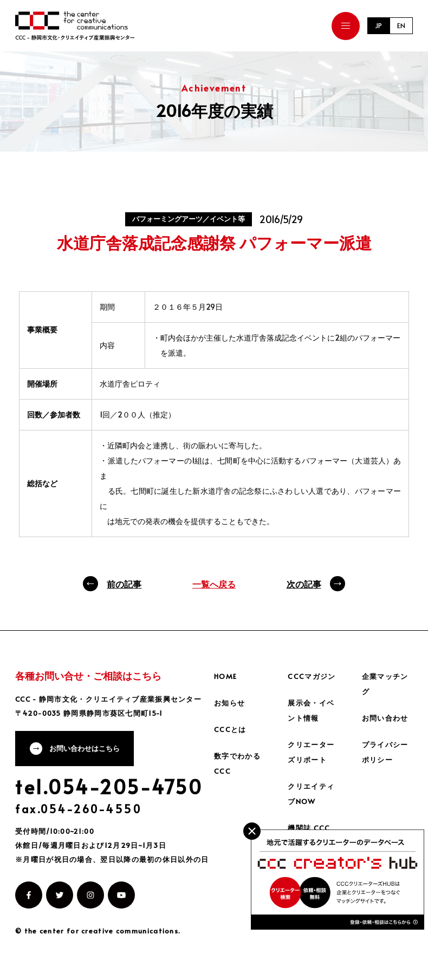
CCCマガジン (313, 676)
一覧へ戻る (214, 584)
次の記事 (304, 584)
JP (376, 26)
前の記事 (124, 584)
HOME (226, 676)
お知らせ (231, 703)
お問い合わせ (387, 718)
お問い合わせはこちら (89, 750)
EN (400, 26)
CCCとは (231, 729)
